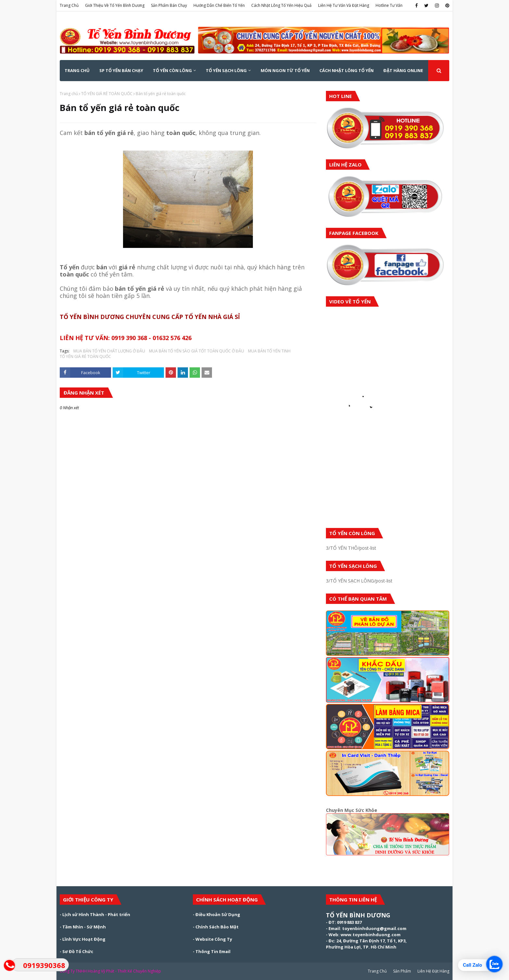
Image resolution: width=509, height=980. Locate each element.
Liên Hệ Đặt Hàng (433, 971)
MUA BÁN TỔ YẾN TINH (269, 351)
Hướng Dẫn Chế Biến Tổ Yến (219, 5)
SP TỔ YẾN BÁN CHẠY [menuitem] (121, 70)
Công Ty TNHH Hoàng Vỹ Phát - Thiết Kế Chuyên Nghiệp (110, 971)
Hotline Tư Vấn (389, 5)
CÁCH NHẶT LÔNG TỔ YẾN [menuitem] (347, 70)
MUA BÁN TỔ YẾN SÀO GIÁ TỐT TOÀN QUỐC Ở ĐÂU (197, 351)
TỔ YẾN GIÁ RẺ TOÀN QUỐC (107, 94)
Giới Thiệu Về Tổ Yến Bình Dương (115, 5)
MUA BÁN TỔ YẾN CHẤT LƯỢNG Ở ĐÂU (109, 351)
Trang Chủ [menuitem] (77, 70)
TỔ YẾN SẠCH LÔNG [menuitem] (226, 70)
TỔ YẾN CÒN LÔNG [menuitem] (172, 70)
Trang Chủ (69, 5)
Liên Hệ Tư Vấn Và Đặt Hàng (344, 5)
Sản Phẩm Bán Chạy (169, 5)
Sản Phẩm (402, 971)
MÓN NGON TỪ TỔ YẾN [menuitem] (285, 70)
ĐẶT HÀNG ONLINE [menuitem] (403, 70)
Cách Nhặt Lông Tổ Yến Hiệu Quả (281, 5)
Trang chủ (69, 94)
